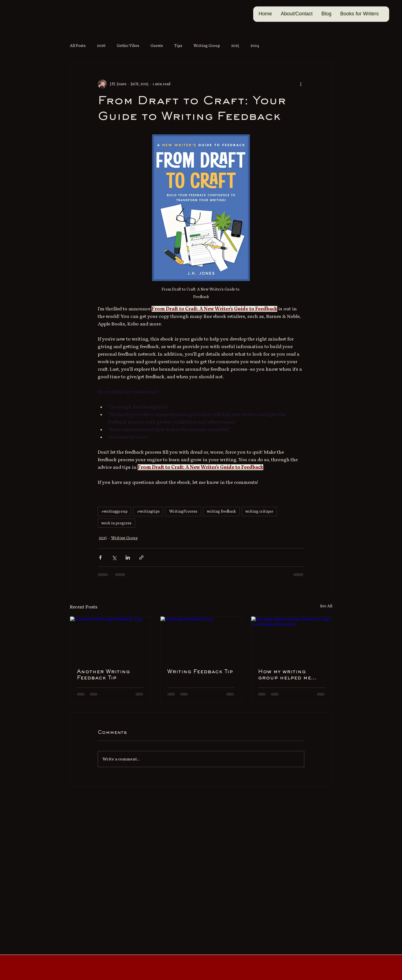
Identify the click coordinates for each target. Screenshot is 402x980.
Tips (178, 46)
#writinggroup (114, 511)
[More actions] (301, 84)
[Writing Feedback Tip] (201, 639)
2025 (235, 46)
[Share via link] (141, 557)
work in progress (116, 523)
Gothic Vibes (128, 46)
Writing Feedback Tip (200, 672)
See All (326, 606)
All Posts (78, 46)
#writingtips (148, 511)
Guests (157, 46)
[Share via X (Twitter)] (114, 557)
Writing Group (207, 46)
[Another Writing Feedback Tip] (110, 639)
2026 (101, 46)
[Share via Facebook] (100, 557)
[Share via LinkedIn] (128, 557)
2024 (255, 46)
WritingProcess (183, 511)
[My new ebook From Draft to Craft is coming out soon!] (292, 639)
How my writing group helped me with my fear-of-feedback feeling (285, 675)
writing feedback (221, 511)
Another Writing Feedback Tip (103, 675)
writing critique (259, 511)
